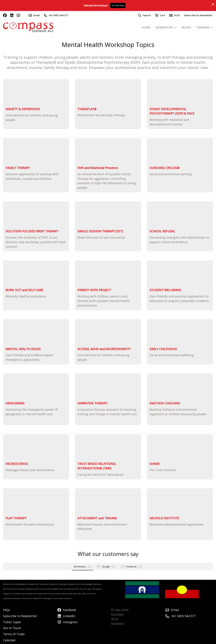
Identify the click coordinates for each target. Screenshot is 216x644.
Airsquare (85, 641)
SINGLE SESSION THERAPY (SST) (100, 231)
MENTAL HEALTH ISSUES (23, 349)
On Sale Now (118, 5)
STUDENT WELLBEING (165, 290)
